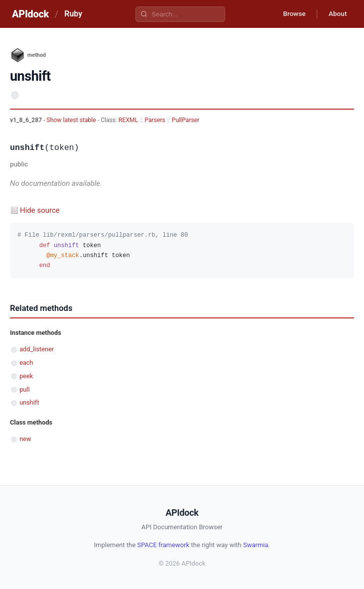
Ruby (73, 14)
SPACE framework (164, 545)
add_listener (37, 349)
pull (24, 389)
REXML (128, 120)
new (25, 439)
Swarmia (256, 545)
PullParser (185, 120)
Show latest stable (72, 120)
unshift (29, 402)
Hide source (40, 210)
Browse (292, 14)
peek (26, 376)
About (337, 14)
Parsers (155, 120)
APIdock (30, 14)
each (26, 363)
